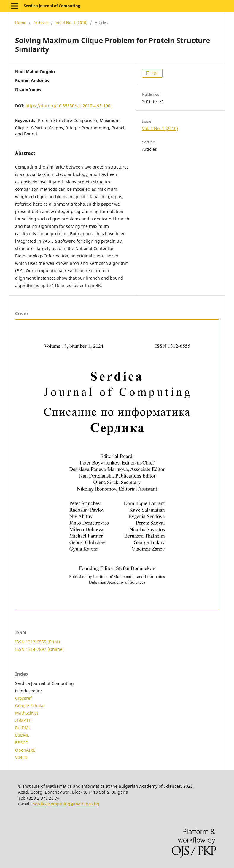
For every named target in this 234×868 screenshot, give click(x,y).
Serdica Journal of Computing (52, 6)
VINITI (21, 757)
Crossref (23, 698)
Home (21, 23)
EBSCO (22, 743)
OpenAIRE (25, 750)
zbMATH (23, 720)
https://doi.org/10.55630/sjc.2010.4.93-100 (68, 106)
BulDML (23, 728)
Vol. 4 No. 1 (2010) (72, 23)
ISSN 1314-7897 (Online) (39, 649)
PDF (154, 73)
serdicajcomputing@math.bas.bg (66, 804)
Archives (41, 23)
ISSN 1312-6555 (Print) (38, 642)
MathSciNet (27, 713)
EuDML (22, 735)
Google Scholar (30, 706)
